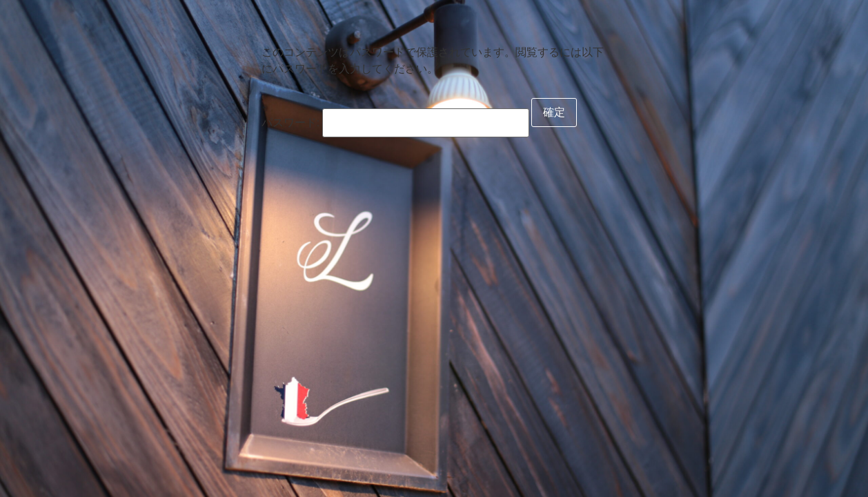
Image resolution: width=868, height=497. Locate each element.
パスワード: (395, 123)
